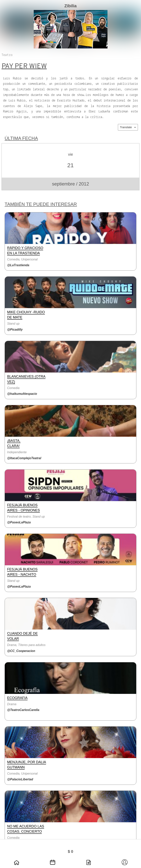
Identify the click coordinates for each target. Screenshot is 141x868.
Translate (128, 127)
